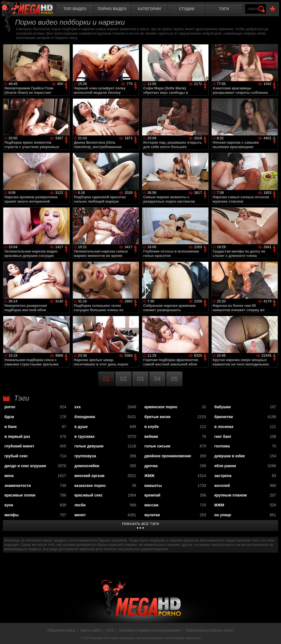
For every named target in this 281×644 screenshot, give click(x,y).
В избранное (273, 9)
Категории (150, 9)
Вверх (273, 634)
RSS (110, 630)
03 (140, 379)
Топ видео (75, 9)
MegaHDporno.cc (31, 9)
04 (157, 379)
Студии (187, 9)
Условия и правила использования (150, 630)
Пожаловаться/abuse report (209, 630)
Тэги (224, 9)
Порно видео (112, 9)
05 (174, 379)
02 (123, 379)
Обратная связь (61, 630)
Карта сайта (91, 630)
